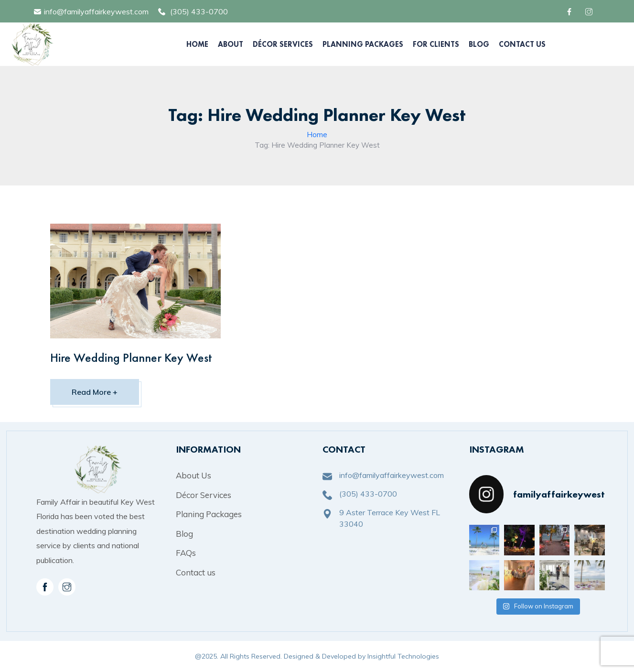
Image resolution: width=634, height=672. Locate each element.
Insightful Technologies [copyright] (403, 656)
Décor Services (283, 44)
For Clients (436, 44)
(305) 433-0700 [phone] (199, 11)
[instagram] (67, 587)
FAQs (186, 553)
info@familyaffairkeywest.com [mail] (96, 11)
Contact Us (522, 44)
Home (197, 44)
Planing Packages (209, 514)
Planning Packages (363, 44)
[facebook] (571, 11)
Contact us (196, 572)
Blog (479, 44)
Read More (95, 392)
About (231, 44)
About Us (193, 475)
